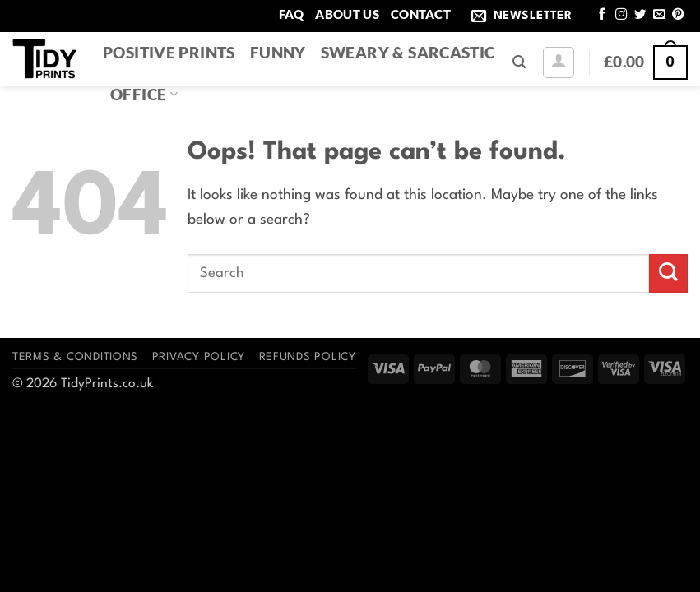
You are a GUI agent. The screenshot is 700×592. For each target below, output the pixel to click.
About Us (347, 14)
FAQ (292, 14)
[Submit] (668, 273)
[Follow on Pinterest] (678, 15)
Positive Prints (169, 52)
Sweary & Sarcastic (408, 52)
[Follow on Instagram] (621, 15)
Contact (421, 14)
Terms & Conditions (75, 357)
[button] (525, 16)
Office (144, 94)
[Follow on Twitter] (640, 15)
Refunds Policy (308, 357)
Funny (278, 52)
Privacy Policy (199, 357)
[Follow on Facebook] (602, 15)
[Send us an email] (659, 15)
